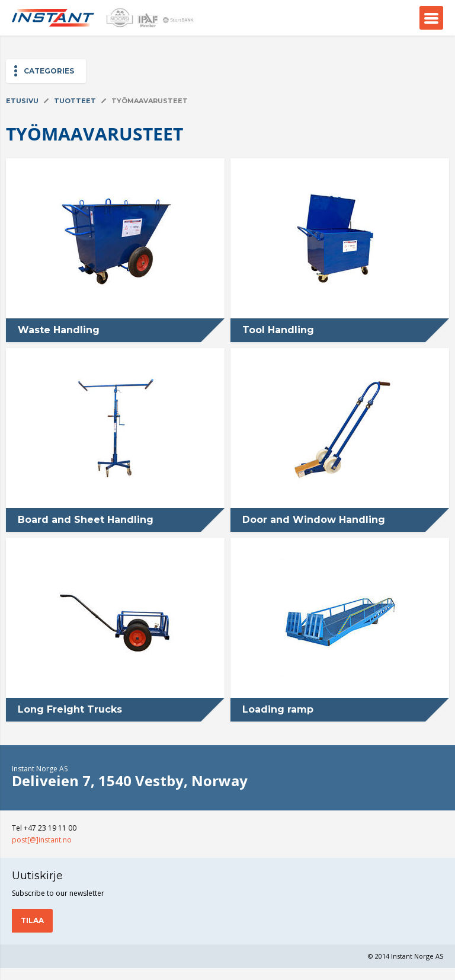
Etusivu (22, 101)
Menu (431, 18)
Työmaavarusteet (150, 101)
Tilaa (32, 920)
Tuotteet (75, 101)
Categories (49, 71)
